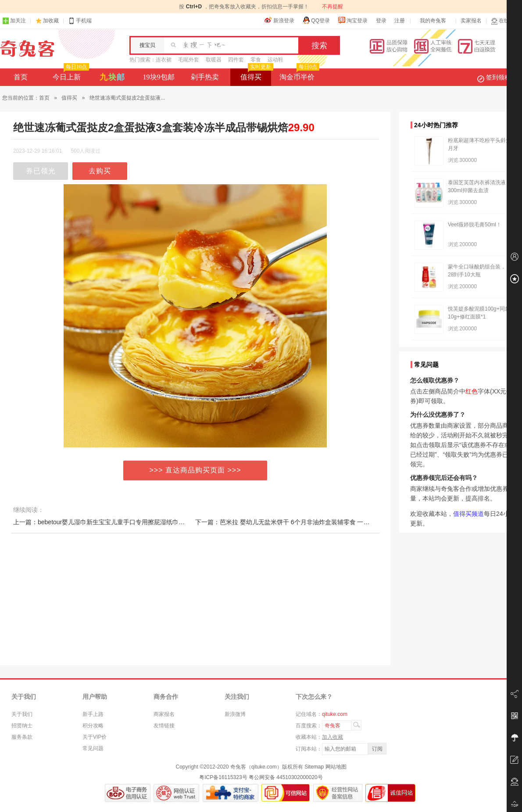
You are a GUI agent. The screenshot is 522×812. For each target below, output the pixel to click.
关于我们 (22, 714)
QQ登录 (316, 20)
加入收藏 (333, 737)
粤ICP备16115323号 (223, 777)
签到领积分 (498, 77)
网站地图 (336, 767)
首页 (21, 77)
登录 (381, 21)
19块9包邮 (159, 77)
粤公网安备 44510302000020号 (286, 777)
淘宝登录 (353, 20)
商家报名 (164, 714)
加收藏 (51, 21)
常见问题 (93, 748)
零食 (256, 60)
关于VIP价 (95, 737)
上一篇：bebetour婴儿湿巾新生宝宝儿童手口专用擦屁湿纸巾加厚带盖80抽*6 (118, 522)
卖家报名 (471, 21)
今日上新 (70, 75)
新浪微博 (235, 714)
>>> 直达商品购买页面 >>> (195, 470)
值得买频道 (468, 514)
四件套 (236, 60)
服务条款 (22, 737)
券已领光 (41, 171)
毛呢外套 (189, 60)
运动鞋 (275, 60)
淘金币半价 (299, 75)
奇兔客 (27, 49)
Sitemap (314, 767)
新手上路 (93, 714)
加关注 (14, 21)
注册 (400, 21)
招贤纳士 (22, 726)
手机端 (80, 21)
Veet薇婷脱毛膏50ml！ (475, 225)
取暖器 (214, 60)
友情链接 (164, 726)
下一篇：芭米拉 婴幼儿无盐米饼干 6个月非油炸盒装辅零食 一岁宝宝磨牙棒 (298, 522)
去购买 (100, 171)
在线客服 (505, 21)
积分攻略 (93, 726)
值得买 (256, 75)
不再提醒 (333, 7)
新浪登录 (279, 20)
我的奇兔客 (433, 21)
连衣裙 (164, 60)
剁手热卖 (205, 77)
